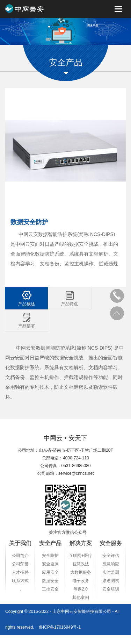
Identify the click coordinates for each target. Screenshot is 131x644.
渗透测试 (111, 581)
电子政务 (81, 581)
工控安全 (50, 589)
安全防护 (50, 556)
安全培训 (111, 589)
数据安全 (50, 581)
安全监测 (50, 564)
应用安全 (50, 572)
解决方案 (81, 543)
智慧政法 (81, 564)
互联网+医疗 (81, 556)
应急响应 (111, 564)
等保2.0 (81, 589)
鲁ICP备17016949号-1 (60, 627)
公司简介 (20, 556)
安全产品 (50, 543)
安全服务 (111, 543)
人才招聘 (20, 572)
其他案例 (81, 598)
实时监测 (111, 572)
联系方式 (20, 581)
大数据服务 (81, 572)
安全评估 (111, 556)
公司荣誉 (20, 564)
